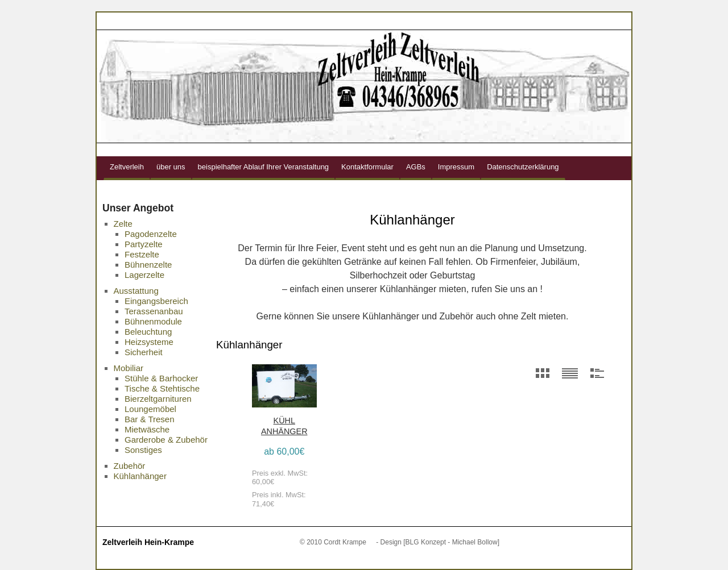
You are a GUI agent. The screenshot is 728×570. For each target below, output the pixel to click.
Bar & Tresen (150, 419)
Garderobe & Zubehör (166, 440)
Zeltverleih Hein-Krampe (148, 542)
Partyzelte (144, 244)
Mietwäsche (147, 429)
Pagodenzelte (151, 234)
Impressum (456, 167)
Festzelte (142, 254)
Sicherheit (144, 352)
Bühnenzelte (148, 265)
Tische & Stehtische (162, 388)
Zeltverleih (127, 167)
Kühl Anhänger (284, 426)
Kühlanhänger (140, 476)
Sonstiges (143, 450)
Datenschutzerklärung (523, 167)
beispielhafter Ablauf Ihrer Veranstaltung (264, 167)
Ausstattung (136, 291)
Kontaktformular (367, 167)
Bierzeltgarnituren (158, 399)
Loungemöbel (150, 409)
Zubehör (130, 466)
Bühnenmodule (153, 321)
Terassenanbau (154, 311)
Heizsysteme (149, 342)
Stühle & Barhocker (161, 378)
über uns (171, 167)
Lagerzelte (144, 275)
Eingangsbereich (156, 301)
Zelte (123, 224)
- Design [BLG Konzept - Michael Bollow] (438, 542)
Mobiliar (129, 368)
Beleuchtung (148, 332)
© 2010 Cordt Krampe (333, 542)
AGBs (416, 167)
